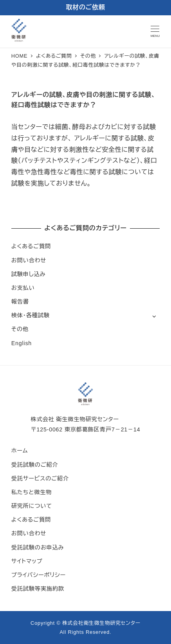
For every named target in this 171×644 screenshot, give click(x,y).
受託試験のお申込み (38, 548)
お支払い (23, 288)
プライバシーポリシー (39, 575)
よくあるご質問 (31, 246)
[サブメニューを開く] (154, 316)
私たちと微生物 (31, 492)
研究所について (32, 506)
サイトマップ (27, 561)
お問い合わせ (29, 260)
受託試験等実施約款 (38, 589)
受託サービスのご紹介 (40, 478)
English (22, 343)
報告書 (20, 302)
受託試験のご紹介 (35, 465)
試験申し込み (29, 274)
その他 (20, 329)
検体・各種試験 (31, 315)
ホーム (20, 451)
